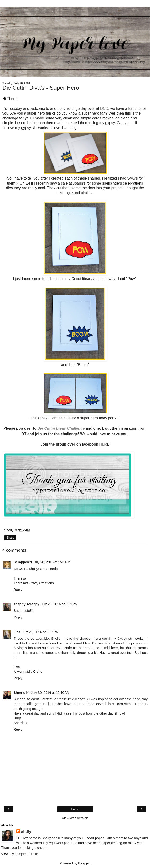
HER (103, 444)
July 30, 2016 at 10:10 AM (50, 693)
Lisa (17, 632)
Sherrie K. (22, 693)
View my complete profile (20, 854)
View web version (75, 818)
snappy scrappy (27, 604)
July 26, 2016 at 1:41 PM (52, 562)
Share (10, 538)
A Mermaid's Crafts (28, 672)
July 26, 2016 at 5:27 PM (40, 632)
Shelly (26, 832)
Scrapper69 (23, 562)
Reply (18, 590)
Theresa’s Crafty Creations (34, 583)
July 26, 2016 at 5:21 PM (59, 604)
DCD (104, 109)
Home (75, 809)
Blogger (84, 863)
